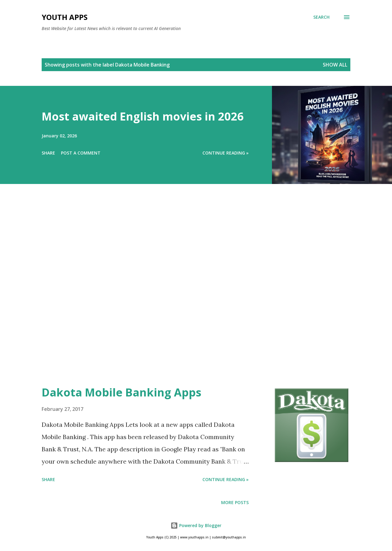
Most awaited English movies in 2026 (143, 116)
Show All (335, 65)
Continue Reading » (226, 153)
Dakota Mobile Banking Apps (121, 392)
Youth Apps (65, 17)
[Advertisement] (184, 293)
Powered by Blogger (196, 525)
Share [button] (48, 153)
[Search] (321, 17)
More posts (235, 502)
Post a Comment (81, 153)
